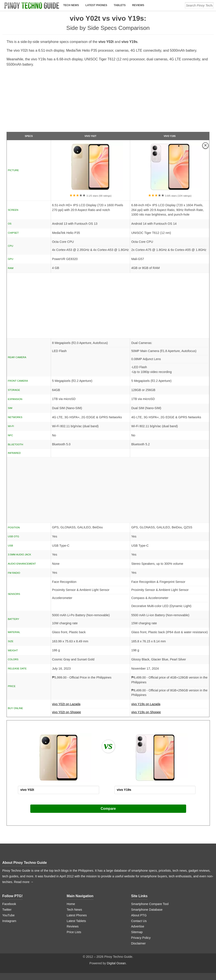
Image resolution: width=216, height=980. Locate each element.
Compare (108, 809)
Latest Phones (96, 5)
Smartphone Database (147, 910)
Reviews (138, 5)
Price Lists (74, 932)
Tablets (120, 5)
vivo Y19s (170, 136)
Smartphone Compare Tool (150, 904)
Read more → (24, 882)
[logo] (32, 5)
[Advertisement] (108, 101)
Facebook (9, 904)
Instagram (9, 921)
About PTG (139, 915)
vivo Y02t (90, 136)
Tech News (71, 5)
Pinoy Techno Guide (30, 863)
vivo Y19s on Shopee (146, 712)
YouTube (9, 915)
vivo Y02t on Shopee (67, 712)
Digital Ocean (116, 963)
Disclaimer (138, 943)
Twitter (7, 910)
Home (71, 904)
